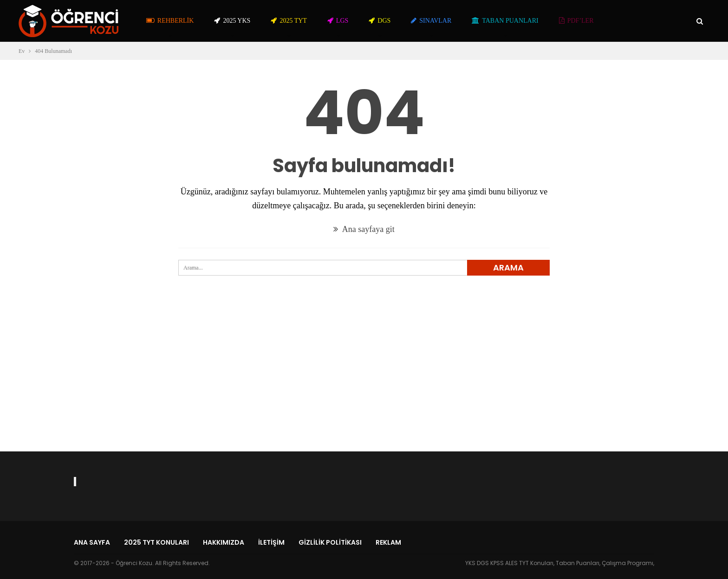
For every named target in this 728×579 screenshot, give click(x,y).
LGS (338, 21)
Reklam (388, 542)
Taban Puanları (505, 21)
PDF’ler (576, 21)
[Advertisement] (364, 380)
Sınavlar (431, 21)
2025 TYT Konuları (156, 542)
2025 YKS (232, 21)
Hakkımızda (224, 542)
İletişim (271, 542)
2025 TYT (289, 21)
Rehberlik (170, 21)
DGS (380, 21)
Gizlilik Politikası (330, 542)
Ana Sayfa (92, 542)
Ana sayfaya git (364, 229)
